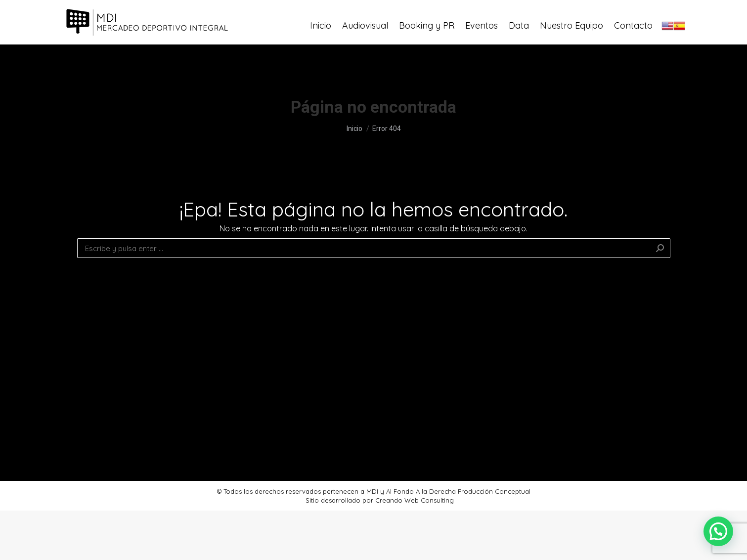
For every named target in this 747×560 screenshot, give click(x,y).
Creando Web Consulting (415, 500)
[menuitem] (321, 47)
